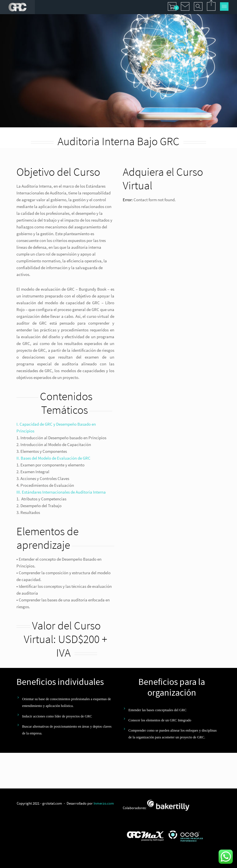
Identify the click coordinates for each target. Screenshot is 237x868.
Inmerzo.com (104, 803)
